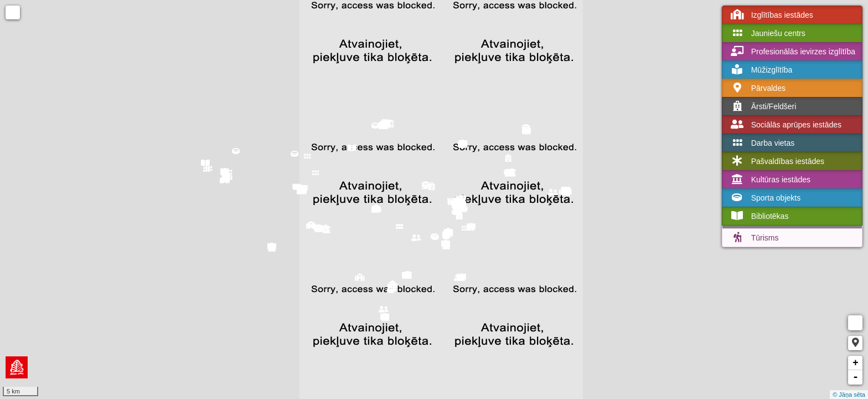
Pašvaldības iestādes (777, 161)
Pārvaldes (757, 88)
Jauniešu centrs (767, 33)
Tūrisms (754, 238)
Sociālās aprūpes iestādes (785, 125)
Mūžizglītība (761, 70)
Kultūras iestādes (770, 180)
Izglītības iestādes (771, 15)
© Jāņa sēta (849, 395)
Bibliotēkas (759, 216)
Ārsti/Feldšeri (763, 106)
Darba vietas (762, 143)
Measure (855, 323)
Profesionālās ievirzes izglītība (792, 52)
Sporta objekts (765, 198)
